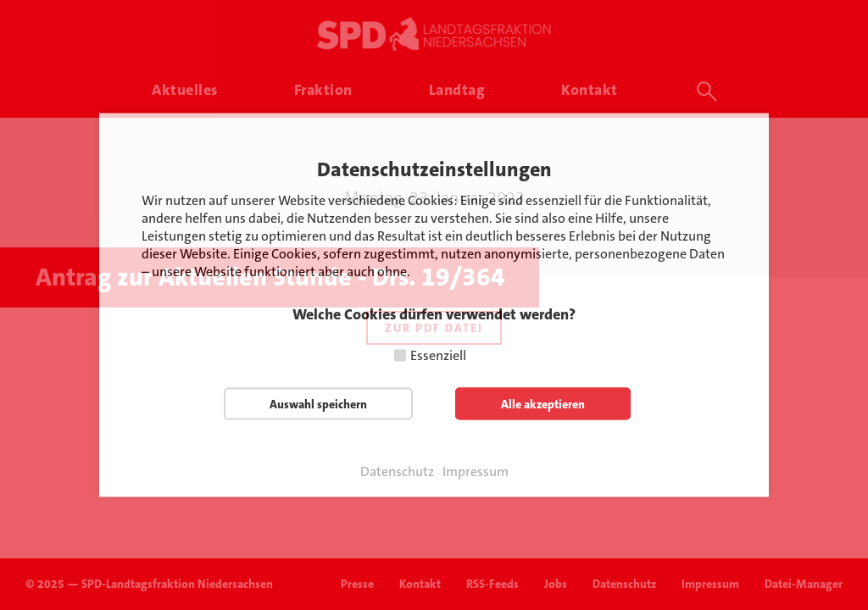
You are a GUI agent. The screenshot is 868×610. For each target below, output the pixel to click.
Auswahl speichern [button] (318, 404)
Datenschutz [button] (397, 472)
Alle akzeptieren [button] (543, 404)
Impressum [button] (476, 472)
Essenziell (438, 355)
